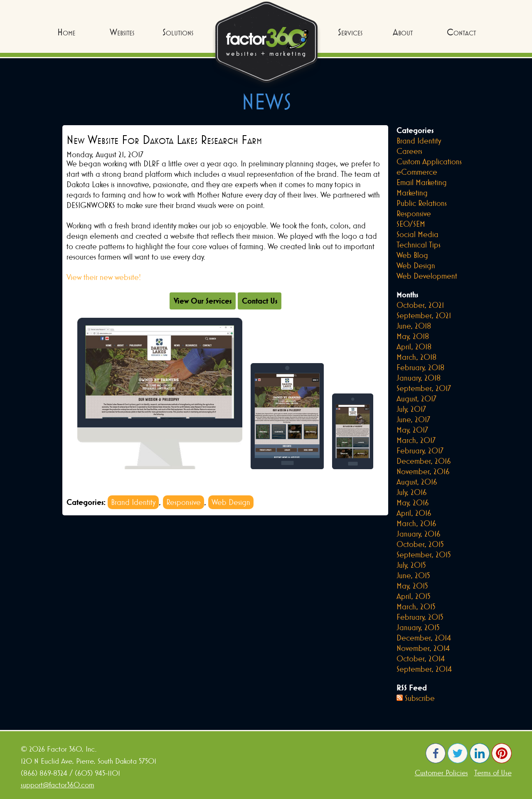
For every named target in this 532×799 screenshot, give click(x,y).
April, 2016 (414, 513)
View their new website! (104, 277)
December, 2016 (424, 461)
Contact (461, 32)
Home (66, 32)
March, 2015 (416, 606)
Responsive (183, 502)
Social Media (417, 234)
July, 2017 (411, 409)
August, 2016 (417, 482)
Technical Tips (419, 245)
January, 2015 (418, 627)
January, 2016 (419, 534)
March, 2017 (416, 440)
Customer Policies (441, 773)
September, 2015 (424, 554)
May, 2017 (412, 430)
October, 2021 (420, 305)
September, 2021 (424, 315)
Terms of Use (493, 773)
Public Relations (422, 203)
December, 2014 (424, 638)
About (403, 32)
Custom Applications (429, 161)
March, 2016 (416, 523)
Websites (122, 32)
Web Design (231, 502)
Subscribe (420, 698)
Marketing (412, 193)
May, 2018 (413, 336)
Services (350, 32)
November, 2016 (423, 471)
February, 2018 (420, 367)
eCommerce (417, 172)
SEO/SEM (411, 224)
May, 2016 (413, 502)
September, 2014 (424, 669)
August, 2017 (416, 398)
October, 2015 (420, 544)
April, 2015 (414, 596)
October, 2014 (421, 658)
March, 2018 (416, 357)
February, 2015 (420, 617)
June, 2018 (414, 326)
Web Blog (412, 255)
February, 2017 (420, 450)
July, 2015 (411, 565)
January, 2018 (419, 378)
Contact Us (260, 301)
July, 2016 (412, 492)
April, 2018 (414, 346)
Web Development (427, 276)
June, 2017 (413, 419)
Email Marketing (422, 182)
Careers (409, 151)
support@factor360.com (58, 785)
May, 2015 (412, 586)
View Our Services (203, 301)
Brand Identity (133, 502)
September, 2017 (424, 388)
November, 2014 (423, 648)
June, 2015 (413, 575)
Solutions (178, 32)
